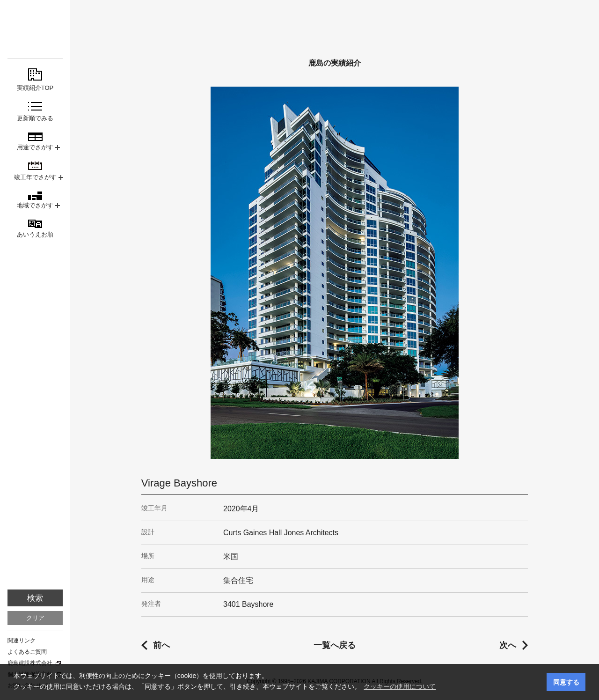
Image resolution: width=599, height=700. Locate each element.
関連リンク (22, 641)
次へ (508, 645)
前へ (161, 645)
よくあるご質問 (27, 652)
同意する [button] (566, 682)
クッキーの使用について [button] (400, 686)
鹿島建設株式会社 (30, 663)
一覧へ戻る (335, 645)
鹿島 (35, 24)
